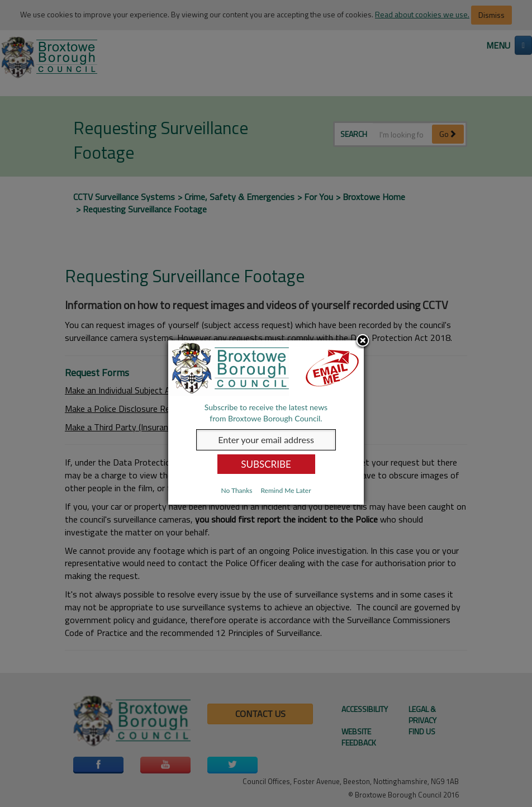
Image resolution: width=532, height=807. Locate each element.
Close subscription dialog (363, 341)
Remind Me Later (286, 490)
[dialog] (266, 423)
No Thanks (236, 490)
